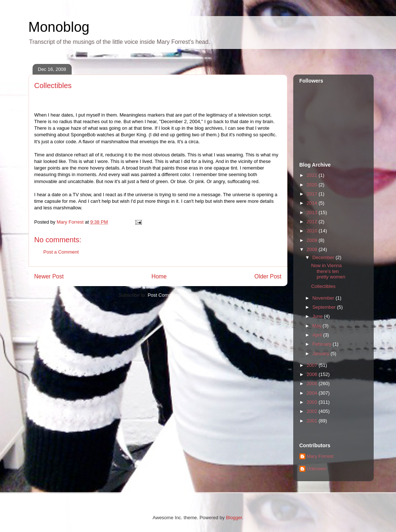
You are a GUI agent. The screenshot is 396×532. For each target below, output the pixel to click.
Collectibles (323, 286)
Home (159, 276)
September (325, 307)
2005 (313, 383)
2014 (313, 203)
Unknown (317, 469)
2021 (313, 175)
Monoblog (59, 27)
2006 (313, 374)
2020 (313, 185)
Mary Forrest (320, 456)
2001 (313, 421)
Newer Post (49, 276)
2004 (313, 393)
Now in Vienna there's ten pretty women (328, 271)
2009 (313, 240)
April (318, 335)
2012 (313, 222)
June (318, 316)
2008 (313, 249)
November (324, 298)
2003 (313, 402)
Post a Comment (61, 252)
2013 (313, 212)
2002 (313, 411)
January (321, 354)
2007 (313, 365)
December (324, 257)
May (317, 326)
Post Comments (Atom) (172, 295)
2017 (313, 194)
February (323, 344)
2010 (313, 231)
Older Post (268, 276)
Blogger (234, 518)
